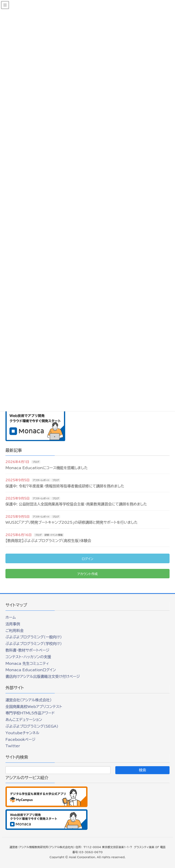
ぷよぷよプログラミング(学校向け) (34, 644)
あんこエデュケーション (24, 720)
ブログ (36, 462)
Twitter (13, 746)
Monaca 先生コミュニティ (27, 663)
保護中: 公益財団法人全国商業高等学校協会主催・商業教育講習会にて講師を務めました (76, 504)
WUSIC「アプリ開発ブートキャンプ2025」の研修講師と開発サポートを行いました (72, 522)
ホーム (11, 617)
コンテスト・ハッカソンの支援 (28, 657)
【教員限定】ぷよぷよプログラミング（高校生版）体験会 (48, 541)
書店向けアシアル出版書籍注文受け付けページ (43, 676)
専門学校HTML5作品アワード (30, 713)
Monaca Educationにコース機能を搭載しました (47, 468)
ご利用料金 (15, 631)
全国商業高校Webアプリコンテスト (34, 707)
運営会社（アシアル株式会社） (28, 700)
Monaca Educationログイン (31, 670)
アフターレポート (41, 480)
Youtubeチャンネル (22, 733)
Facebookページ (20, 739)
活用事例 (13, 624)
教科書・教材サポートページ (27, 650)
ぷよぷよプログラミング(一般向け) (34, 637)
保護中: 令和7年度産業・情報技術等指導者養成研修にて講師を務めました (65, 486)
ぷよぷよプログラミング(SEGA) (32, 726)
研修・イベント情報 (54, 535)
